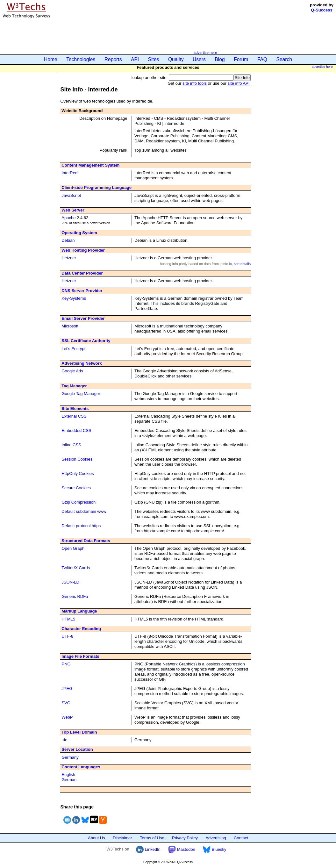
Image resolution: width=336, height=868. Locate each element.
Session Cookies (77, 459)
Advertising (216, 838)
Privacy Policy (185, 838)
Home (51, 59)
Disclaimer (122, 838)
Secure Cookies (76, 488)
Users (199, 59)
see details (242, 264)
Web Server (73, 210)
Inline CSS (71, 445)
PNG (66, 664)
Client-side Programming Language (97, 187)
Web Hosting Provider (83, 250)
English (68, 775)
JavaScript (71, 195)
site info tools (195, 83)
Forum (241, 59)
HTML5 (68, 619)
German (69, 780)
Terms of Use (152, 838)
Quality (176, 59)
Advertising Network (82, 363)
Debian (68, 240)
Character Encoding (81, 629)
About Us (96, 838)
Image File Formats (80, 656)
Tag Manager (74, 386)
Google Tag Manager (81, 394)
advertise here (205, 52)
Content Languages (81, 767)
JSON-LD (70, 582)
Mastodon (182, 849)
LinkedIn (148, 849)
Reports (113, 59)
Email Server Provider (83, 318)
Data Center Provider (82, 273)
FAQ (262, 59)
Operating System (79, 233)
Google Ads (72, 371)
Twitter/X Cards (76, 568)
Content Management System (90, 165)
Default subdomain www (84, 511)
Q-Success (322, 10)
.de (64, 740)
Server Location (77, 749)
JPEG (67, 689)
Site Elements (75, 409)
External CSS (74, 416)
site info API (239, 83)
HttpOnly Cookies (78, 473)
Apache (68, 218)
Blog (220, 59)
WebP (67, 717)
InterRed (69, 173)
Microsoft (70, 326)
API (135, 59)
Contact (241, 838)
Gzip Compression (79, 502)
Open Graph (73, 548)
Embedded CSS (76, 430)
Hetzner (69, 258)
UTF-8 (67, 636)
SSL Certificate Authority (86, 341)
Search (284, 59)
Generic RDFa (75, 596)
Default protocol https (81, 526)
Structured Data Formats (86, 541)
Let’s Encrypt (73, 349)
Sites (154, 59)
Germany (70, 757)
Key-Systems (74, 298)
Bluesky (214, 849)
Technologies (81, 59)
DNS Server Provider (82, 291)
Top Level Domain (79, 732)
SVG (66, 703)
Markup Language (79, 611)
